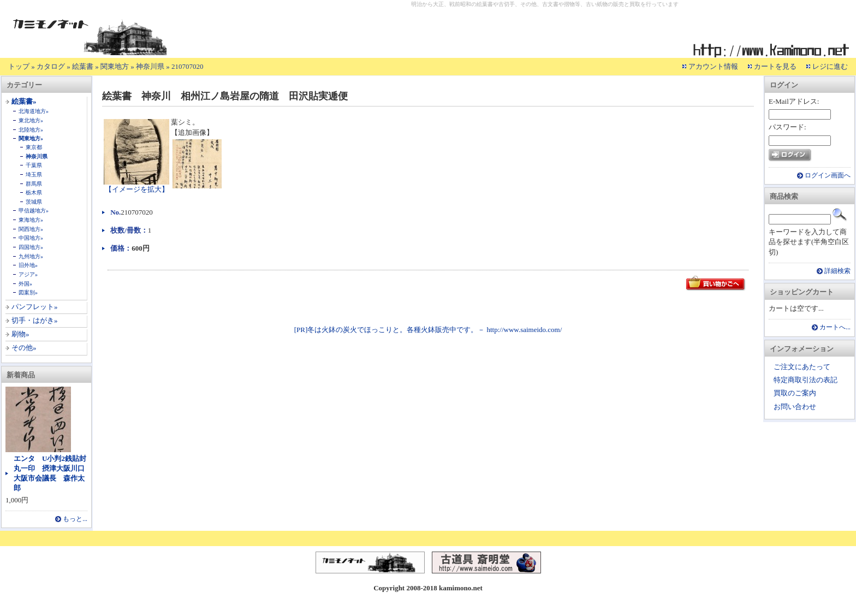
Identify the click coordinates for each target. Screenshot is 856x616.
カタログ (51, 66)
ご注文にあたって (802, 367)
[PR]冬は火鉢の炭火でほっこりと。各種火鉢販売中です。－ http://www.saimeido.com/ (428, 330)
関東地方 (115, 66)
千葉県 (34, 165)
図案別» (28, 292)
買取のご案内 (795, 393)
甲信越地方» (34, 211)
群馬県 (34, 184)
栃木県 (34, 192)
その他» (24, 348)
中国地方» (31, 238)
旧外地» (28, 265)
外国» (25, 284)
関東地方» (31, 138)
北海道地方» (34, 111)
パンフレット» (35, 307)
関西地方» (31, 229)
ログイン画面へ (828, 176)
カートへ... (835, 327)
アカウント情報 (713, 66)
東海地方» (31, 220)
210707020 (188, 66)
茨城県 (34, 202)
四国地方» (31, 247)
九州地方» (31, 256)
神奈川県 (150, 66)
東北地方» (31, 120)
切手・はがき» (35, 320)
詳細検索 (837, 271)
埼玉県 (34, 174)
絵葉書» (24, 101)
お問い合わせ (795, 407)
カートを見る (775, 66)
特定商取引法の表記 (806, 380)
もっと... (75, 519)
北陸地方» (31, 130)
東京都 (34, 147)
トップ (19, 66)
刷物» (20, 334)
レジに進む (830, 66)
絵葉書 (83, 66)
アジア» (28, 274)
